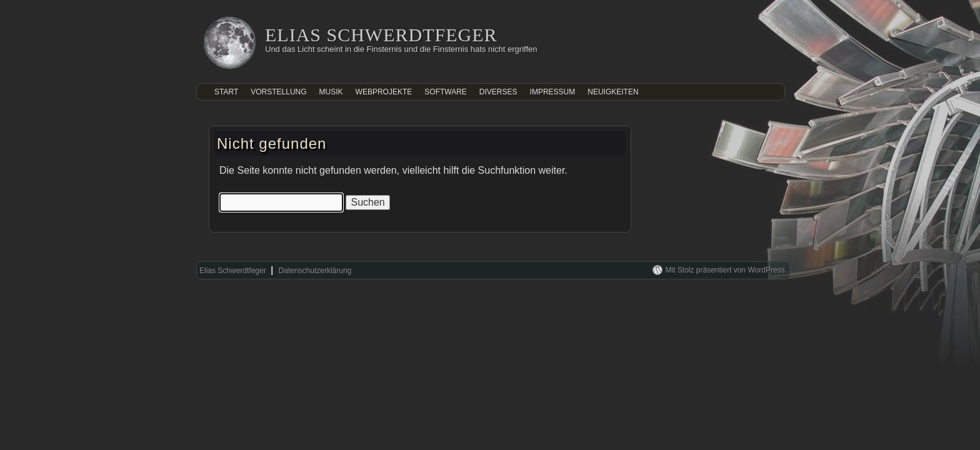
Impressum (553, 92)
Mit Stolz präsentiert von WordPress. (726, 270)
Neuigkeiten (613, 92)
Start (226, 92)
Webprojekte (384, 92)
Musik (331, 92)
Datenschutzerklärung (315, 271)
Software (446, 92)
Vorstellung (278, 92)
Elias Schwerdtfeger (381, 35)
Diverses (498, 92)
